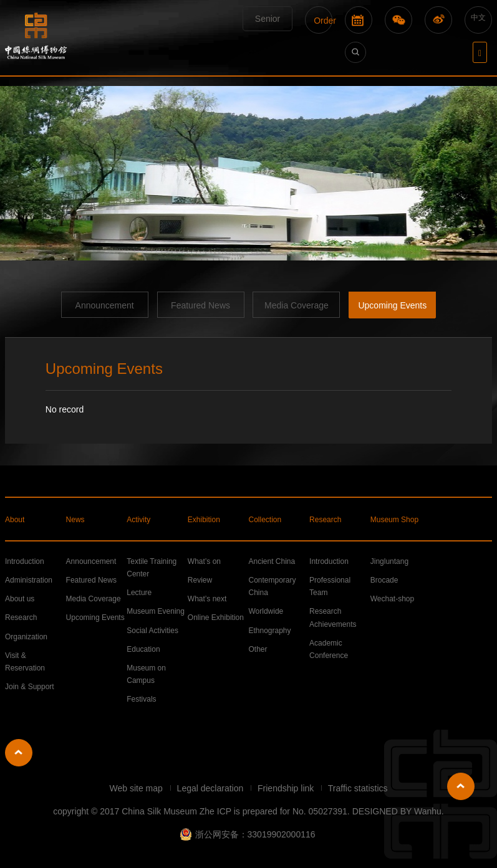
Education (143, 649)
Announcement (105, 305)
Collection (265, 520)
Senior (268, 19)
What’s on (204, 561)
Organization (26, 637)
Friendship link (287, 788)
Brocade (384, 580)
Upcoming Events (392, 305)
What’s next (207, 599)
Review (200, 580)
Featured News (200, 305)
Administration (29, 580)
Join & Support (30, 687)
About (15, 520)
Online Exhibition (216, 618)
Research (325, 520)
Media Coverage (297, 305)
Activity (138, 520)
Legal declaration (212, 788)
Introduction (25, 561)
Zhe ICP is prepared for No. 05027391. (275, 811)
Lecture (139, 593)
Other (258, 649)
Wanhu (428, 811)
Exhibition (204, 520)
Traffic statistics (358, 788)
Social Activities (152, 631)
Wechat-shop (392, 599)
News (75, 520)
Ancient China (272, 561)
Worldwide (266, 611)
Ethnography (269, 631)
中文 (478, 17)
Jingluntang (389, 561)
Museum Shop (394, 520)
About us (20, 599)
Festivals (141, 699)
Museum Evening (156, 611)
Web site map (137, 788)
